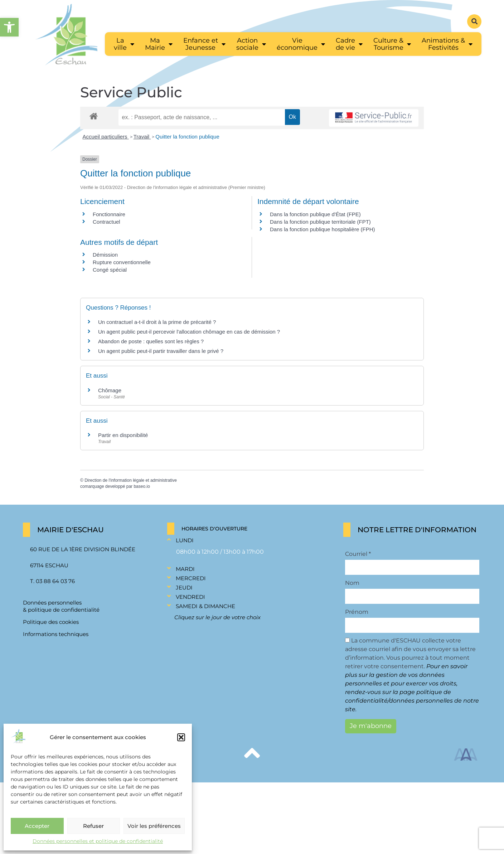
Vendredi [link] (190, 597)
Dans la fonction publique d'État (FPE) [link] (315, 214)
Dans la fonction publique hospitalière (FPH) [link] (323, 229)
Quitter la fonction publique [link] (187, 137)
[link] (9, 27)
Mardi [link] (185, 569)
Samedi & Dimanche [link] (205, 606)
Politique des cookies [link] (51, 622)
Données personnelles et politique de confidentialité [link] (98, 841)
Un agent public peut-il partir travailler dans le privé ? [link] (161, 351)
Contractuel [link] (106, 222)
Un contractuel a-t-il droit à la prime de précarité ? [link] (157, 322)
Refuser (93, 826)
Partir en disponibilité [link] (123, 435)
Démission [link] (105, 255)
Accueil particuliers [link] (106, 137)
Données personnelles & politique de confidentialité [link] (61, 606)
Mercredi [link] (191, 578)
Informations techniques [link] (56, 634)
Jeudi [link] (184, 588)
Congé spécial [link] (110, 270)
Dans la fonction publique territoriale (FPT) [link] (320, 222)
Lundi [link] (185, 540)
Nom (352, 583)
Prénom (357, 612)
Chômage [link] (110, 390)
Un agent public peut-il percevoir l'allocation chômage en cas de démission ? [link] (189, 332)
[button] (181, 737)
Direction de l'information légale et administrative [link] (131, 480)
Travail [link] (142, 137)
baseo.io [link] (142, 486)
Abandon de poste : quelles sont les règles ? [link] (151, 341)
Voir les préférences (154, 826)
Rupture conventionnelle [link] (122, 262)
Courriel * (358, 554)
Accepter (37, 826)
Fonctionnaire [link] (109, 214)
